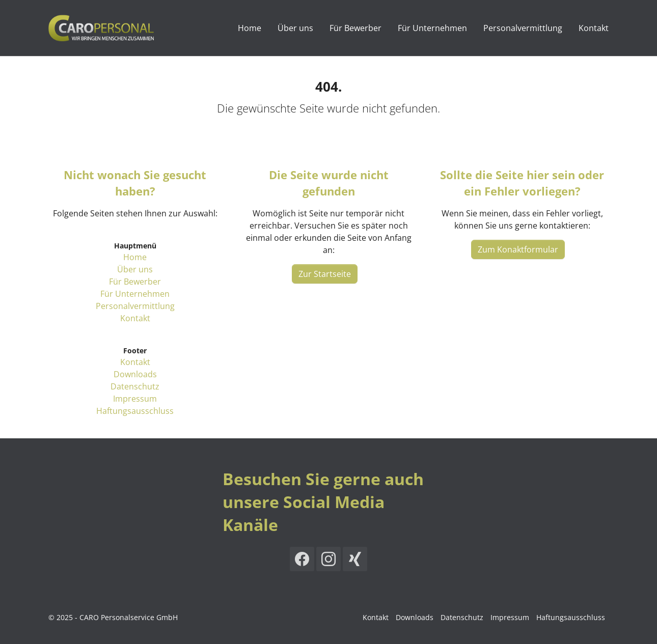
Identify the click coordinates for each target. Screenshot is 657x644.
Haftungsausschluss (135, 411)
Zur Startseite (325, 274)
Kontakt (135, 318)
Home (135, 257)
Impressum (135, 399)
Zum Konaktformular (518, 249)
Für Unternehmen (135, 294)
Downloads (135, 374)
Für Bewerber (135, 282)
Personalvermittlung (135, 306)
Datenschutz (135, 386)
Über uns (135, 269)
